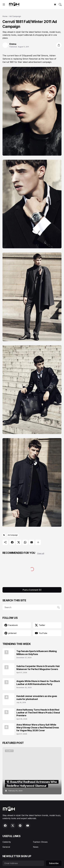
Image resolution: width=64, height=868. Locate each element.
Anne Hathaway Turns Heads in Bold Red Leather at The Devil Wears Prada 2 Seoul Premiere (38, 713)
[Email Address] (23, 863)
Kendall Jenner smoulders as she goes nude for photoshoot (37, 698)
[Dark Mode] (55, 4)
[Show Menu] (4, 4)
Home (5, 16)
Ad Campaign (15, 16)
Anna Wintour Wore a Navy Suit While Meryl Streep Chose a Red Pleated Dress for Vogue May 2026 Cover (38, 728)
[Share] (59, 45)
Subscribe (54, 863)
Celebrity (7, 842)
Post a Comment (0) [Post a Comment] (32, 590)
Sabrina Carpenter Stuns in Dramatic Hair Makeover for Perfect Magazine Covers (38, 668)
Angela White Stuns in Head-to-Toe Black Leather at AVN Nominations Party (38, 683)
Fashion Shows (40, 842)
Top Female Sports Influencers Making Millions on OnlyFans (37, 653)
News (36, 847)
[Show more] (38, 542)
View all (41, 553)
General (6, 847)
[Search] (60, 4)
